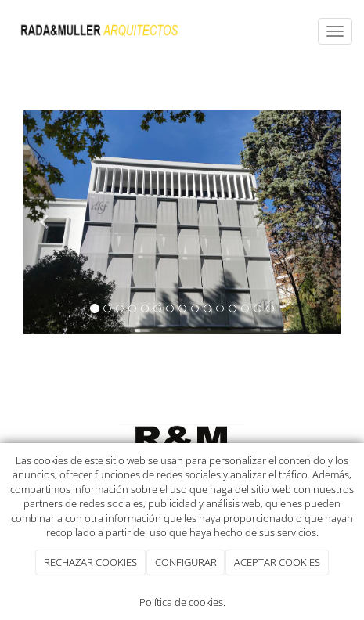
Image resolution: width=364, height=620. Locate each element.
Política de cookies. (182, 602)
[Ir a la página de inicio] (99, 31)
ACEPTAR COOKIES (277, 562)
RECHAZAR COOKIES (90, 562)
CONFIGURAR (186, 562)
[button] (47, 222)
